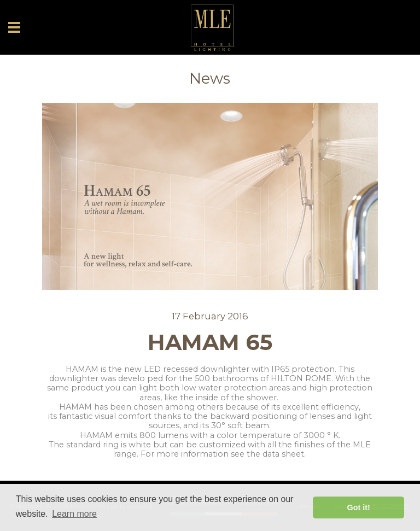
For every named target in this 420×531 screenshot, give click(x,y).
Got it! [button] (359, 507)
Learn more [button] (74, 514)
